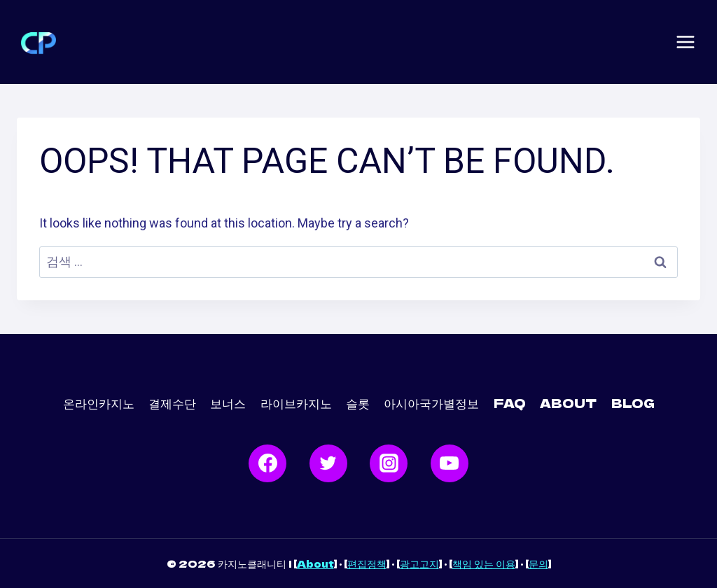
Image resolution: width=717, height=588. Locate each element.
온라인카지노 (99, 403)
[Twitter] (328, 463)
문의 (538, 563)
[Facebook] (267, 463)
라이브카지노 (296, 403)
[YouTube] (450, 463)
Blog (633, 403)
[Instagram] (389, 463)
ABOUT (568, 403)
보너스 (228, 403)
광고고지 (419, 563)
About (315, 563)
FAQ (510, 403)
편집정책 (367, 563)
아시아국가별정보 (431, 403)
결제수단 (172, 403)
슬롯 (358, 403)
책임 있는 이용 (484, 563)
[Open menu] (685, 42)
